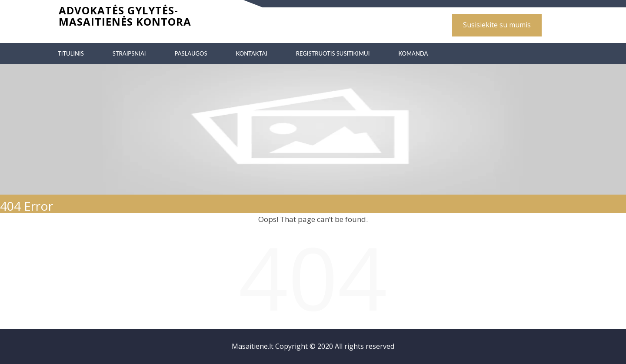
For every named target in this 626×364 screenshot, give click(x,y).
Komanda (413, 53)
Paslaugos (191, 53)
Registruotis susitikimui (333, 53)
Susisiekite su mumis (497, 25)
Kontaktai (252, 53)
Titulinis (71, 53)
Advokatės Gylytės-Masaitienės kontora (125, 16)
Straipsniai (129, 53)
